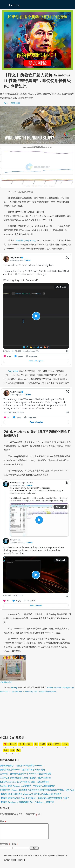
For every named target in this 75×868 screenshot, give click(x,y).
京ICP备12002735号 (18, 863)
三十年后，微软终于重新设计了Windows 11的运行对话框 (25, 774)
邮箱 (15, 847)
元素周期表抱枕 (6, 682)
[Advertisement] (37, 713)
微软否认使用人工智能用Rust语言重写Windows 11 (22, 766)
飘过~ (30, 744)
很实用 (42, 744)
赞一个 (22, 744)
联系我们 (7, 863)
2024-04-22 (16, 103)
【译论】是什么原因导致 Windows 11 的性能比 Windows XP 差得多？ (31, 794)
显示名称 (5, 847)
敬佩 (6, 750)
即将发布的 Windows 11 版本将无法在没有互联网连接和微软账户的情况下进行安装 (37, 790)
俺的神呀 (13, 744)
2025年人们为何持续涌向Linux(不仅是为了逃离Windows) (25, 778)
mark (65, 744)
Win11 (7, 103)
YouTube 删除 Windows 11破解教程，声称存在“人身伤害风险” (28, 786)
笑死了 (57, 744)
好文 (50, 744)
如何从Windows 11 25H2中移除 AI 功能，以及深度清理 (25, 782)
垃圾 (12, 750)
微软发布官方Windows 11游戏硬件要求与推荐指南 (22, 770)
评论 (3, 822)
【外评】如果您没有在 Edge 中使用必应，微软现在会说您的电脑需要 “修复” (34, 798)
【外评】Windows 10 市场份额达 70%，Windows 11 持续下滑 (27, 802)
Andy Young (13, 371)
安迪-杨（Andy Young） (26, 240)
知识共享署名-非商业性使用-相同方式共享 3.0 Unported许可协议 (37, 859)
